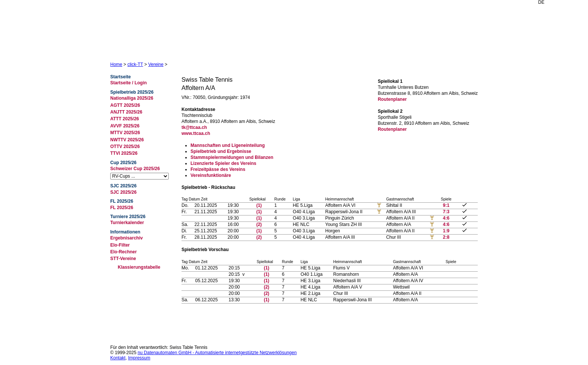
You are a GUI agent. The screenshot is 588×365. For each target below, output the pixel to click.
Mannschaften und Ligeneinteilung (228, 145)
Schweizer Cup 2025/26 (135, 169)
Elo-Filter (120, 245)
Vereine (156, 64)
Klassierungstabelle (139, 267)
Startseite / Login (128, 83)
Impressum (139, 358)
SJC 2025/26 (123, 192)
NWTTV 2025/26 (127, 140)
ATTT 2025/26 (124, 119)
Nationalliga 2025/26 (132, 98)
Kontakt (118, 358)
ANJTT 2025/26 (126, 112)
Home (116, 64)
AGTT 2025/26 (125, 105)
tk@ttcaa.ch (194, 127)
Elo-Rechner (124, 252)
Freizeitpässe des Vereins (218, 169)
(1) (259, 205)
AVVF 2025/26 (125, 126)
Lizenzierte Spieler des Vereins (223, 163)
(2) (259, 224)
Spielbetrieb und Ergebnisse (221, 151)
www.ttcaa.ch (196, 133)
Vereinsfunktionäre (211, 175)
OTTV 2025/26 (125, 147)
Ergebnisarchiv (127, 238)
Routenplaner (392, 99)
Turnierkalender (127, 223)
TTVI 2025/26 (124, 153)
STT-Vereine (123, 259)
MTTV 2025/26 (125, 133)
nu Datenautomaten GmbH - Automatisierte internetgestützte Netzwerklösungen (217, 353)
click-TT (135, 64)
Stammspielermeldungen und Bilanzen (232, 157)
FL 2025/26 (122, 208)
